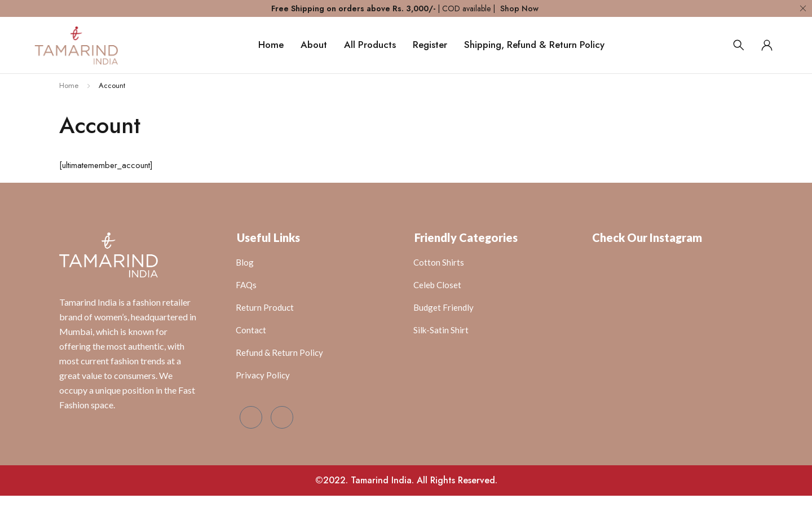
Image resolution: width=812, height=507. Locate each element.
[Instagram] (282, 417)
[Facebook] (251, 417)
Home (69, 85)
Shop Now (519, 8)
